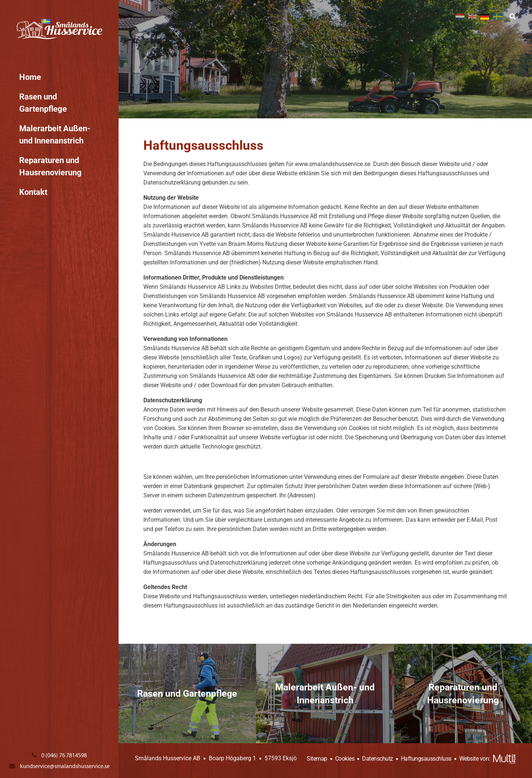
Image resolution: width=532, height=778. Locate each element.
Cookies (344, 759)
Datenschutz (377, 759)
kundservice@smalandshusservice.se (59, 766)
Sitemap (317, 759)
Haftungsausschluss (425, 759)
